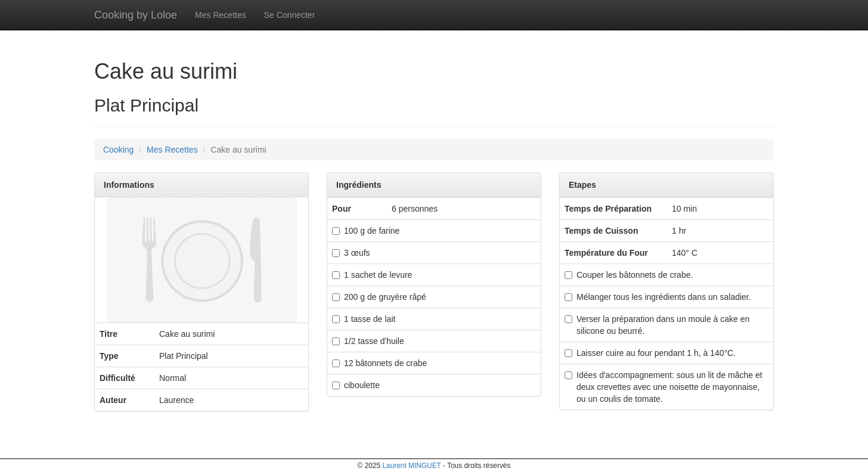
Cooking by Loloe (136, 15)
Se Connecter (290, 15)
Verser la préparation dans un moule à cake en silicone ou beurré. (657, 325)
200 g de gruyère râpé (379, 297)
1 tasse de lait (364, 319)
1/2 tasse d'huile (368, 341)
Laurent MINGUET (411, 466)
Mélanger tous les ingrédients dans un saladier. (658, 297)
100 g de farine (366, 231)
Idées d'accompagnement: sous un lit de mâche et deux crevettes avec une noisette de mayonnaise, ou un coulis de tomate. (664, 387)
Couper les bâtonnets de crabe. (629, 275)
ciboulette (356, 385)
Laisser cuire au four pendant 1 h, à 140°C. (650, 353)
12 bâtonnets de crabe (379, 363)
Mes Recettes (221, 15)
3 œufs (351, 253)
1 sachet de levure (372, 275)
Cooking (118, 150)
